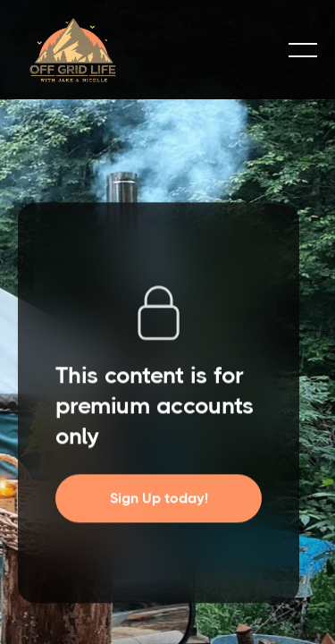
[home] (145, 50)
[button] (303, 50)
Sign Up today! (159, 499)
